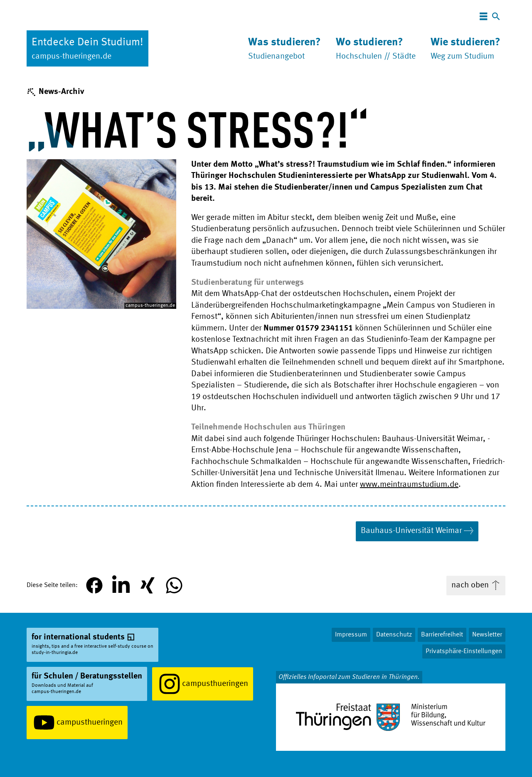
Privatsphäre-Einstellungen (464, 651)
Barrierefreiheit (442, 635)
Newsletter (487, 635)
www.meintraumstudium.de (409, 485)
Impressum (351, 635)
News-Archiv (61, 92)
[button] (94, 585)
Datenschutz (394, 635)
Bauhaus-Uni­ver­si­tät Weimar (411, 531)
